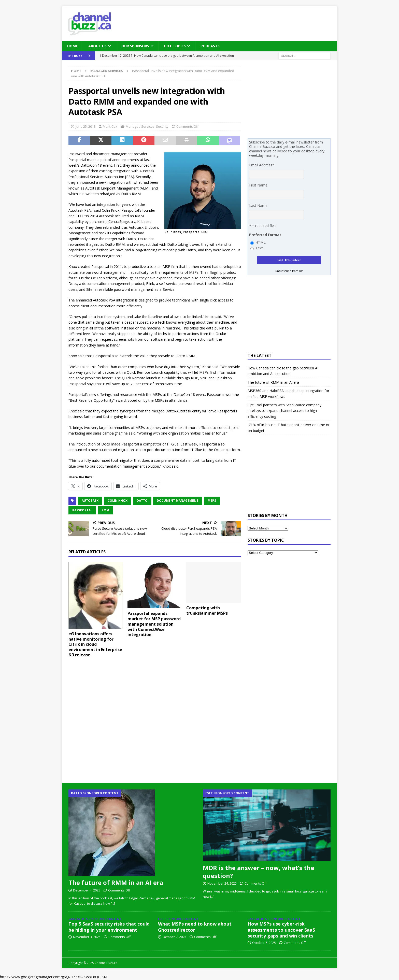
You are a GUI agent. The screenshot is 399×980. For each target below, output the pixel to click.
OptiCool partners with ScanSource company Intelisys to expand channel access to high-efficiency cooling (284, 411)
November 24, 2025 (222, 883)
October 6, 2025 (264, 943)
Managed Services (140, 126)
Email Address (262, 165)
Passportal (82, 510)
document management (178, 501)
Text (259, 248)
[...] (113, 903)
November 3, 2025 (87, 937)
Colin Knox (118, 501)
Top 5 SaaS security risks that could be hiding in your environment (109, 927)
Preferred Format (265, 235)
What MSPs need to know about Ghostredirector (195, 927)
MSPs (212, 501)
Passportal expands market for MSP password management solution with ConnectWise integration (154, 624)
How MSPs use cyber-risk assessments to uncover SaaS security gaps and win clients (281, 930)
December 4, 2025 (87, 890)
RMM (105, 510)
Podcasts (210, 46)
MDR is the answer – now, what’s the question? (259, 872)
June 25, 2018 (85, 126)
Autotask (90, 501)
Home (73, 46)
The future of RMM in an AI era (273, 382)
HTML (261, 242)
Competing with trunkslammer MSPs (207, 610)
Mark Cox (110, 126)
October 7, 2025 (174, 937)
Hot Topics (175, 46)
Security (162, 126)
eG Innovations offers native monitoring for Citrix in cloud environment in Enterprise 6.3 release (95, 644)
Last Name (258, 205)
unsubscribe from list (289, 271)
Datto (142, 501)
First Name (258, 185)
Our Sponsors (135, 46)
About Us (97, 46)
